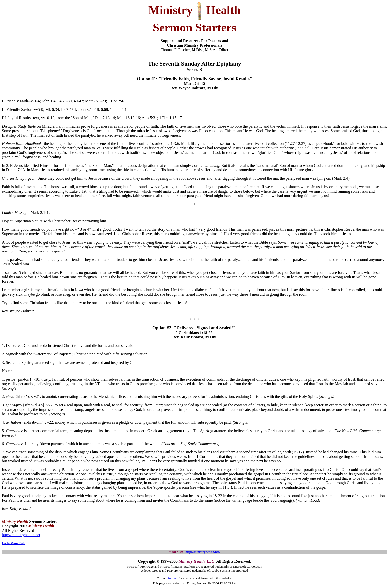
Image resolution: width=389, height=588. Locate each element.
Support (173, 578)
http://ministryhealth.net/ (203, 552)
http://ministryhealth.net (21, 535)
